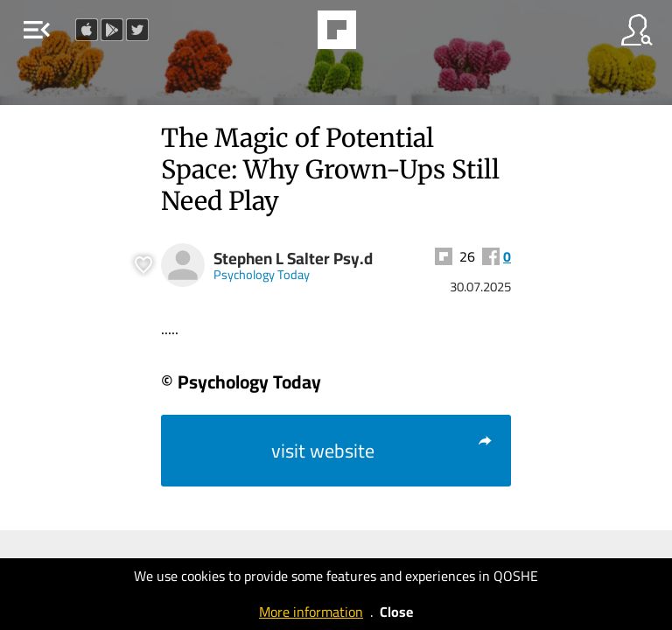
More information (311, 612)
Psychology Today (262, 274)
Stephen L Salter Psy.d (293, 259)
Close (396, 612)
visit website (382, 451)
